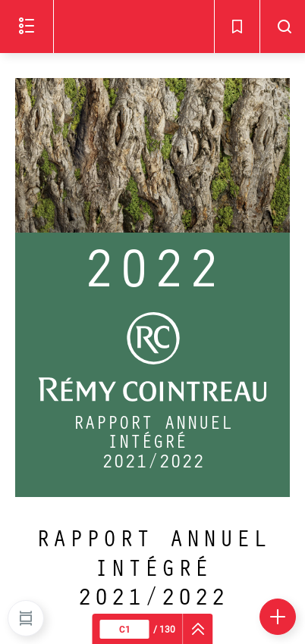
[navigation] (198, 629)
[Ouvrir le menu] (27, 27)
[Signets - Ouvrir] (237, 27)
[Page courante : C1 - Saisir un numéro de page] (125, 629)
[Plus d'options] (278, 617)
